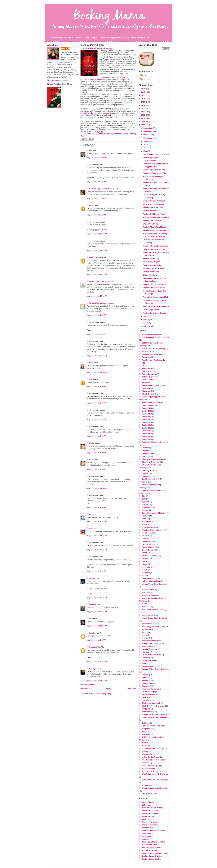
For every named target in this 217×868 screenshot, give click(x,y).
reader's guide (110, 113)
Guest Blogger (148, 547)
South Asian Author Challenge (155, 717)
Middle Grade (148, 615)
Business (146, 448)
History (145, 558)
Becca (92, 443)
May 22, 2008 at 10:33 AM (97, 521)
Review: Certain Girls (152, 265)
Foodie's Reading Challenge (154, 530)
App (144, 363)
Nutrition (146, 652)
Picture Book (147, 660)
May (145, 151)
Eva (91, 151)
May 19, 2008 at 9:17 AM (97, 215)
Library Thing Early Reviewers (155, 584)
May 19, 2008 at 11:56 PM (97, 372)
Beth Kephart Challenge (152, 385)
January (147, 326)
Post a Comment (87, 684)
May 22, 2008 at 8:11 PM (97, 571)
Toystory (93, 633)
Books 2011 (147, 417)
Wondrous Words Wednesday (155, 788)
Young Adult (147, 794)
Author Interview (149, 374)
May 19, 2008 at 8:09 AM (97, 158)
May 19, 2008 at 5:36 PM (97, 315)
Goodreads (146, 836)
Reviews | (79, 38)
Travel (145, 746)
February (147, 323)
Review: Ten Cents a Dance (154, 284)
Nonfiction (146, 646)
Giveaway (108, 134)
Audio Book (147, 368)
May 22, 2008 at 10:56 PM (97, 598)
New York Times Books (151, 848)
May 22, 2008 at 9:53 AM (97, 507)
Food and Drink (148, 527)
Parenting (146, 658)
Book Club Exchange (151, 402)
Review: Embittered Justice (154, 313)
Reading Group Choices (152, 856)
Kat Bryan (93, 669)
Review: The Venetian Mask (154, 170)
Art (143, 366)
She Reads (146, 700)
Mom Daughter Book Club (153, 627)
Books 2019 (147, 439)
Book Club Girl (148, 816)
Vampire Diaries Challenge (153, 748)
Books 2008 (147, 408)
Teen (144, 731)
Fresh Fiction (147, 833)
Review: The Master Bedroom (155, 246)
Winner (145, 785)
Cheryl (92, 578)
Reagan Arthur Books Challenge (156, 669)
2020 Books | (69, 38)
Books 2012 (147, 419)
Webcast (146, 763)
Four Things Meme (151, 310)
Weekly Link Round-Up (152, 771)
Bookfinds (146, 819)
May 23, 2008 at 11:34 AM (97, 626)
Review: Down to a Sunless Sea (156, 230)
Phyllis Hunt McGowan (99, 303)
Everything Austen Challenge (154, 513)
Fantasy (145, 516)
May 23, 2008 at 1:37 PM (97, 640)
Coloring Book (148, 471)
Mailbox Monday (149, 595)
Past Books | (57, 38)
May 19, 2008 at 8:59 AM (97, 198)
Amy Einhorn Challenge (152, 360)
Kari (91, 619)
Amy (91, 514)
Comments (145, 79)
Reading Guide (148, 666)
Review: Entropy (150, 211)
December (148, 128)
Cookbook (146, 476)
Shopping (146, 709)
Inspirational (147, 567)
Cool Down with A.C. (151, 479)
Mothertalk (146, 629)
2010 (144, 118)
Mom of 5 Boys (95, 258)
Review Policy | (136, 38)
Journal (145, 575)
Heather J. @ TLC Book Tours (102, 189)
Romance (146, 686)
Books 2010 (147, 414)
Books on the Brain (150, 825)
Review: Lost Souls (151, 272)
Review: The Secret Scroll (154, 288)
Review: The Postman (152, 221)
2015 (144, 102)
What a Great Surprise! (153, 224)
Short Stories (148, 712)
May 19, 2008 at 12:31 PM (97, 296)
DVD (144, 499)
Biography (146, 388)
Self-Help (146, 697)
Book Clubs (92, 134)
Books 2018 (147, 436)
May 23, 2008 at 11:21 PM (97, 680)
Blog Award (147, 391)
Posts (143, 75)
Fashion (145, 519)
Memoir (145, 607)
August (147, 141)
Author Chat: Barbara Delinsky (156, 306)
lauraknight (94, 647)
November (148, 131)
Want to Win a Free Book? (154, 204)
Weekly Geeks (148, 768)
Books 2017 (147, 434)
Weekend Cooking (150, 766)
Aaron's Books (148, 802)
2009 (144, 122)
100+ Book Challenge (151, 334)
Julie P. (66, 49)
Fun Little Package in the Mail (155, 297)
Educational (147, 507)
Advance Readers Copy (152, 354)
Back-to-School (148, 380)
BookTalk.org (147, 828)
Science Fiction (148, 695)
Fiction (100, 134)
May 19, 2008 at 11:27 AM (97, 250)
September (148, 138)
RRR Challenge (148, 692)
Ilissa (91, 363)
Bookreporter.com (149, 822)
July (145, 144)
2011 (144, 115)
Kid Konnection (149, 578)
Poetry (145, 663)
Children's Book (149, 453)
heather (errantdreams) (99, 282)
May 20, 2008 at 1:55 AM (97, 386)
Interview (146, 573)
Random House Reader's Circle (155, 853)
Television (146, 734)
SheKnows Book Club (151, 703)
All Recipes (146, 805)
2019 (144, 89)
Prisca (92, 205)
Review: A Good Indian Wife (155, 173)
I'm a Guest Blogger (151, 262)
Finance (145, 524)
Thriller (145, 743)
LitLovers (145, 839)
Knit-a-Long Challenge (151, 581)
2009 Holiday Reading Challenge (156, 337)
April (146, 316)
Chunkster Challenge (151, 462)
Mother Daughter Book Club (153, 842)
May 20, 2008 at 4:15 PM (97, 420)
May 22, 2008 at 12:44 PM (97, 550)
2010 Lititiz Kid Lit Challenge (154, 349)
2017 (144, 95)
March (146, 319)
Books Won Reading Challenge (155, 442)
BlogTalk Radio (148, 394)
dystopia (146, 502)
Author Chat (147, 371)
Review (145, 680)
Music (144, 635)
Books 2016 (147, 431)
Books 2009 (147, 411)
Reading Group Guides (151, 859)
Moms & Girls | (122, 38)
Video (144, 751)
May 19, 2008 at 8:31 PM (97, 334)
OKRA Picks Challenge (152, 655)
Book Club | (90, 38)
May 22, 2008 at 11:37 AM (97, 536)
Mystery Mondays (149, 641)
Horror (145, 561)
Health (145, 553)
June (146, 148)
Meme (144, 604)
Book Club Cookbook (150, 813)
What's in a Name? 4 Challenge (155, 780)
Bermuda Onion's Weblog (152, 808)
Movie (144, 632)
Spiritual (146, 723)
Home (147, 38)
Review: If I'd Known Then (154, 214)
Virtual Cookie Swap (151, 757)
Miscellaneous (148, 624)
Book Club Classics (150, 811)
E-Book (145, 505)
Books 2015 (147, 428)
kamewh (93, 605)
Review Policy (148, 683)
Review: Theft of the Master (154, 227)
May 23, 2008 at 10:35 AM (97, 612)
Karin (91, 379)
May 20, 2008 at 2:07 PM (97, 403)
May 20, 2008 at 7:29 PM (97, 436)
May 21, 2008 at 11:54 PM (97, 488)
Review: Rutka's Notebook (154, 201)
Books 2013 (147, 422)
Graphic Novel (148, 544)
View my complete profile (58, 80)
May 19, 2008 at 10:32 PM (97, 356)
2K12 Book (147, 351)
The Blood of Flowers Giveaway (96, 48)
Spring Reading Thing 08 (152, 726)
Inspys (145, 570)
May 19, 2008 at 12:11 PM (97, 274)
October (147, 135)
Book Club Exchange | (106, 38)
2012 (144, 112)
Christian (146, 456)
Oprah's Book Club (149, 850)
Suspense (146, 729)
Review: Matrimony (151, 259)
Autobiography (148, 377)
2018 (144, 92)
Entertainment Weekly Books (154, 831)
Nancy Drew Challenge (152, 643)
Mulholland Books (149, 845)
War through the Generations (154, 760)
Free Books (147, 533)
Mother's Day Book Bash (153, 268)
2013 (144, 108)
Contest (145, 473)
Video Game (147, 754)
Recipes (145, 675)
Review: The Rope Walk (153, 207)
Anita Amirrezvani (100, 80)
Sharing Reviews (150, 275)
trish (91, 528)
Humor (145, 564)
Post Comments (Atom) (101, 694)
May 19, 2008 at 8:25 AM (97, 182)
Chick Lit (146, 451)
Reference (146, 678)
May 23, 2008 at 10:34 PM (97, 661)
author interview (87, 113)
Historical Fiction (121, 134)
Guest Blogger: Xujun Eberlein (156, 154)
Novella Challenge (150, 649)
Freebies (146, 536)
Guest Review (148, 550)
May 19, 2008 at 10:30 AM (97, 234)
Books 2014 (147, 425)
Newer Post (85, 689)
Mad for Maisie (148, 590)
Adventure (146, 357)
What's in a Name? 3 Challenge (155, 774)
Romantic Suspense (150, 689)
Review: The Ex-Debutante (154, 249)
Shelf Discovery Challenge (153, 706)
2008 (144, 125)
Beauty (145, 383)
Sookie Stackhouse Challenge (155, 714)
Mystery (145, 638)
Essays (145, 510)
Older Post (131, 689)
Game (144, 539)
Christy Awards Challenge (153, 459)
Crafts (145, 482)
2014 (144, 105)
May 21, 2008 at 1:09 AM (97, 453)
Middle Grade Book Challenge (155, 618)
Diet (144, 496)
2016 (144, 99)
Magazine (146, 592)
